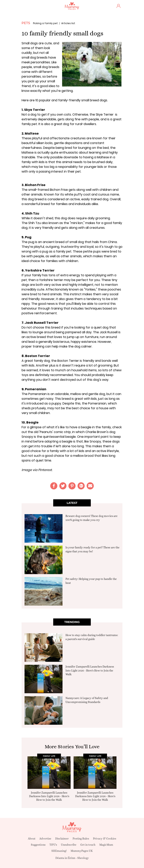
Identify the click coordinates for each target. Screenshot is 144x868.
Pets (26, 23)
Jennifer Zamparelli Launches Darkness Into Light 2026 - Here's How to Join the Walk (90, 670)
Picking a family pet (45, 23)
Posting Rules (81, 839)
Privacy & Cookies (105, 839)
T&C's (53, 845)
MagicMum (106, 845)
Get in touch (88, 845)
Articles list (68, 23)
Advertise (45, 839)
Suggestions (38, 845)
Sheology (83, 858)
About (32, 839)
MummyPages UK (82, 851)
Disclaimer (62, 839)
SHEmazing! (59, 851)
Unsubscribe (69, 845)
